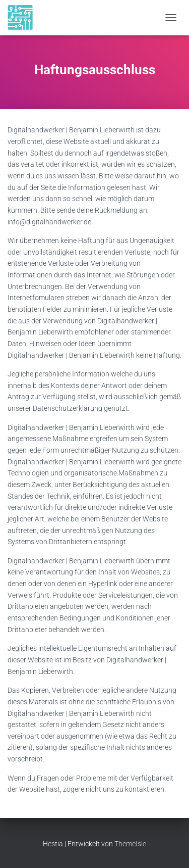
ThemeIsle (130, 844)
